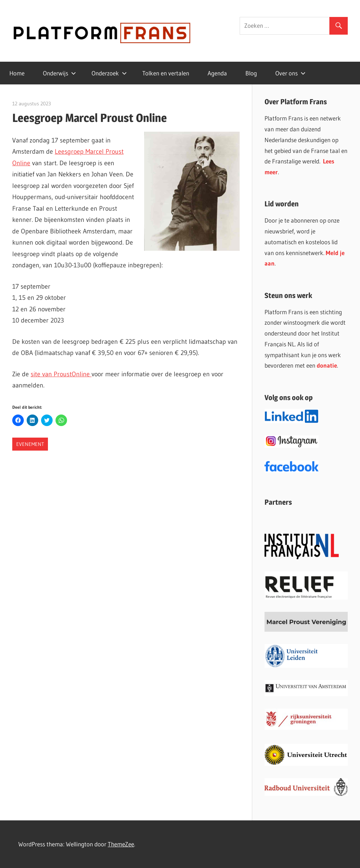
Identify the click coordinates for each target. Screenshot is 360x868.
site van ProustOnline (61, 374)
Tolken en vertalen (166, 73)
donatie (327, 365)
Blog (251, 73)
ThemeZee (121, 844)
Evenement (30, 444)
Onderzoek (109, 73)
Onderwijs (59, 73)
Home (17, 73)
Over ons (290, 73)
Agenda (217, 73)
